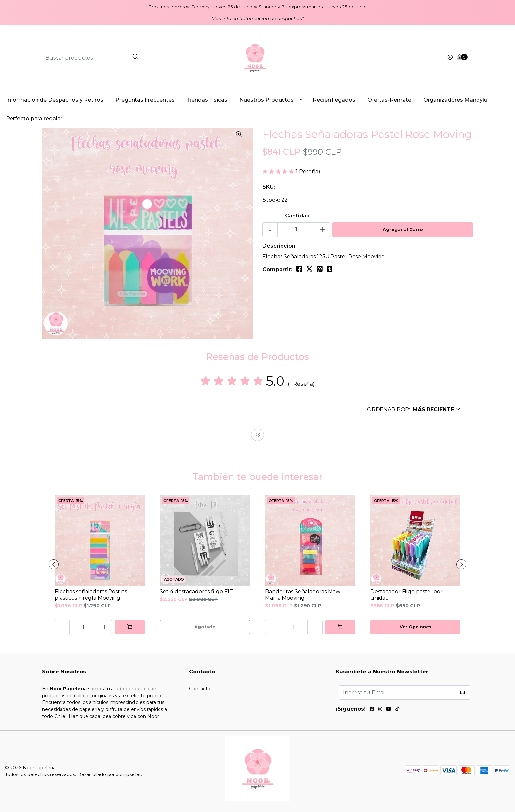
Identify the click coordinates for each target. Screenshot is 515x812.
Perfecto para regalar (34, 119)
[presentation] (54, 564)
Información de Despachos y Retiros (55, 100)
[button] (414, 409)
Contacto (200, 689)
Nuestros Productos (267, 100)
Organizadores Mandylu (455, 100)
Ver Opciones (416, 627)
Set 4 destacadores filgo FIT (196, 591)
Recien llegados (334, 100)
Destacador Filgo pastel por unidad (406, 595)
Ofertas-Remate (389, 100)
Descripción (279, 246)
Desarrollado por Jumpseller (109, 774)
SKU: (269, 187)
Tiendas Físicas (207, 100)
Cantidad (297, 216)
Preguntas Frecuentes (145, 100)
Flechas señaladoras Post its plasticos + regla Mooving (91, 595)
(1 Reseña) (307, 172)
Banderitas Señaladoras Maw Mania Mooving (303, 595)
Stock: (271, 200)
